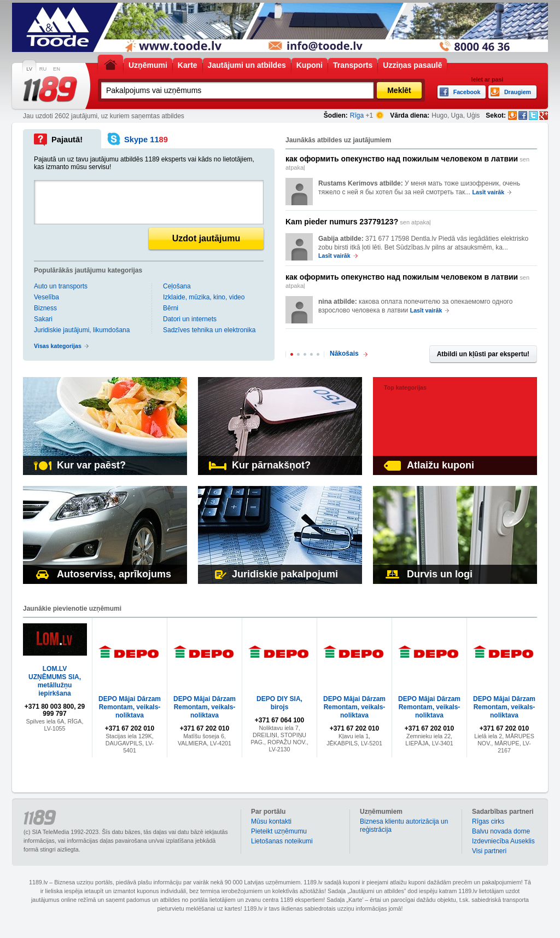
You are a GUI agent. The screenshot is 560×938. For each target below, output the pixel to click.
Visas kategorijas (58, 346)
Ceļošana (177, 286)
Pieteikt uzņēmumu (279, 831)
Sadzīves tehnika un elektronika (209, 330)
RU (43, 69)
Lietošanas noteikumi (282, 841)
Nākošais (344, 354)
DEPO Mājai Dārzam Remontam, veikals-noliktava (130, 707)
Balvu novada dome (501, 831)
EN (57, 69)
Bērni (171, 308)
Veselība (46, 297)
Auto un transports (61, 286)
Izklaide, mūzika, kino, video (204, 297)
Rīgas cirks (488, 821)
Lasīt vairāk (489, 192)
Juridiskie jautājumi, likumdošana (82, 330)
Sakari (43, 319)
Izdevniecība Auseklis (503, 841)
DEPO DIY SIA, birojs (279, 703)
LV (29, 69)
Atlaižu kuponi (429, 465)
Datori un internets (190, 319)
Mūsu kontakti (271, 821)
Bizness (45, 308)
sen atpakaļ (407, 163)
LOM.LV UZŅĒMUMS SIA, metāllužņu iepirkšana (55, 681)
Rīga (357, 115)
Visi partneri (489, 851)
